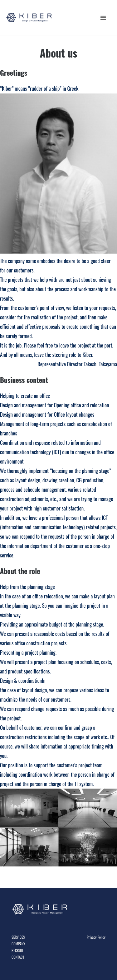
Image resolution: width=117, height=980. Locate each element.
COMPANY (18, 944)
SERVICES (18, 937)
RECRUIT (17, 950)
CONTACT (18, 957)
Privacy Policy (96, 937)
